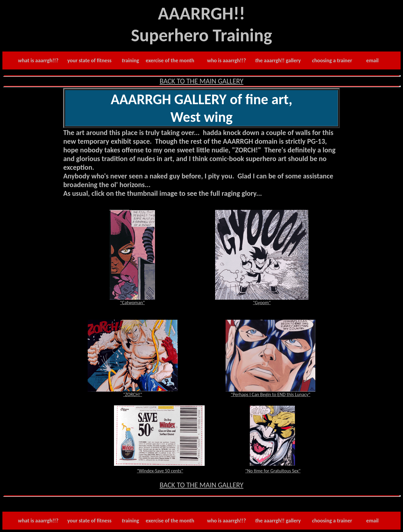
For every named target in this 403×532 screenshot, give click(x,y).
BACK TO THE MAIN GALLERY (201, 81)
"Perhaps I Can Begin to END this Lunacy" (271, 394)
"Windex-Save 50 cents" (160, 471)
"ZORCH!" (133, 394)
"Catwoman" (132, 303)
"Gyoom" (262, 303)
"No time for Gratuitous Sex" (273, 471)
